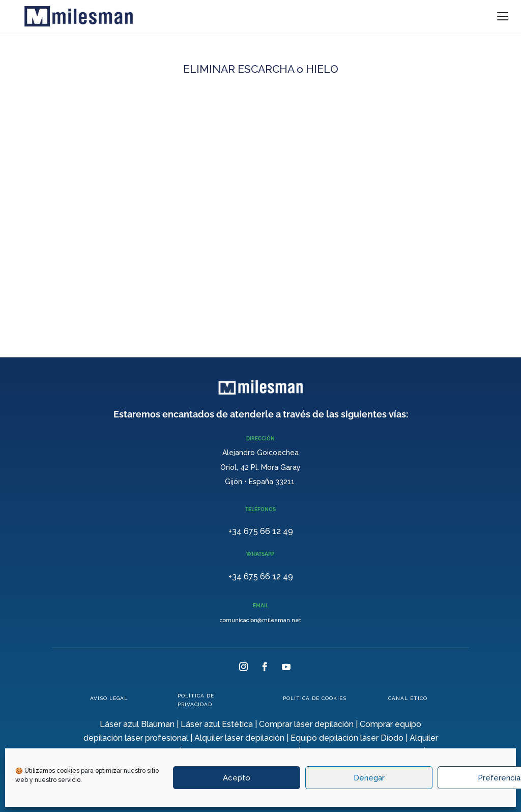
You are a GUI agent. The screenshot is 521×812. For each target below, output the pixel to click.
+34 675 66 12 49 (261, 531)
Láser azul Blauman (137, 724)
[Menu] (503, 16)
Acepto (237, 778)
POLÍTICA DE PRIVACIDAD (196, 700)
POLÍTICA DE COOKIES (315, 698)
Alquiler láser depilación (239, 738)
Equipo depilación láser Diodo (347, 738)
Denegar (369, 778)
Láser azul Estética (217, 724)
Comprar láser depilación (306, 724)
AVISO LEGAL (109, 698)
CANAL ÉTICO (408, 698)
